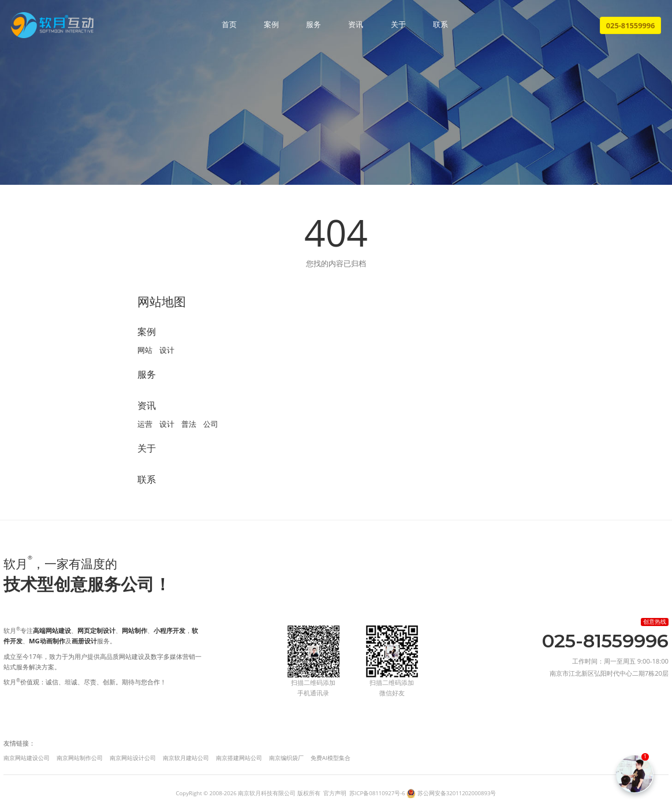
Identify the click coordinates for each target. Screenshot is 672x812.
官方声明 (335, 793)
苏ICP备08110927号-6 (377, 793)
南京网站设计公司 (133, 758)
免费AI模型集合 (331, 758)
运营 (145, 424)
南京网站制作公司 (80, 758)
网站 (145, 350)
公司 (211, 424)
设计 (167, 350)
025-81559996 (631, 25)
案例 (271, 25)
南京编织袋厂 (286, 758)
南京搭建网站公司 (239, 758)
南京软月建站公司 (186, 758)
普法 (189, 424)
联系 (440, 25)
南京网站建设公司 (27, 758)
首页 (229, 25)
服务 (313, 25)
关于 (398, 25)
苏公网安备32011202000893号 (457, 793)
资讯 (356, 25)
